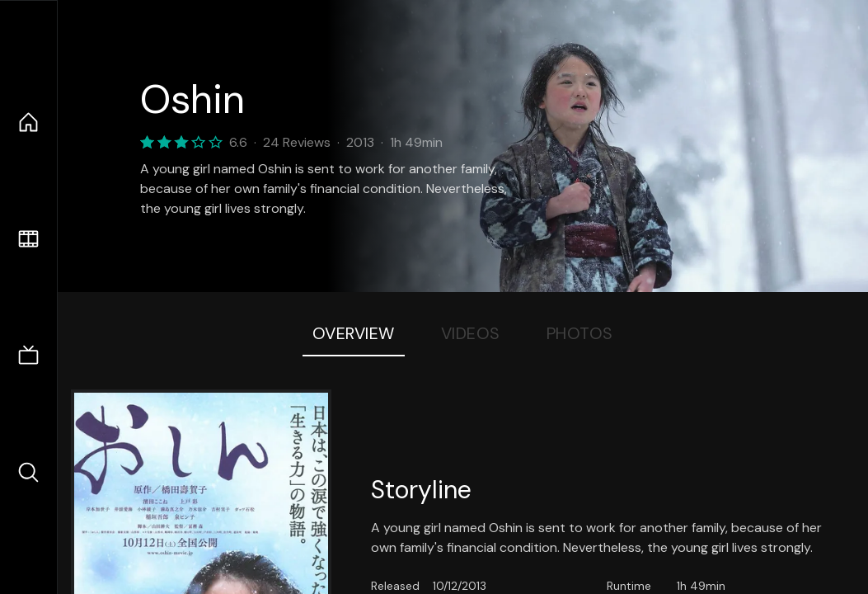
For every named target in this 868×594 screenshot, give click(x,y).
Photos (580, 333)
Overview (354, 333)
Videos (471, 333)
